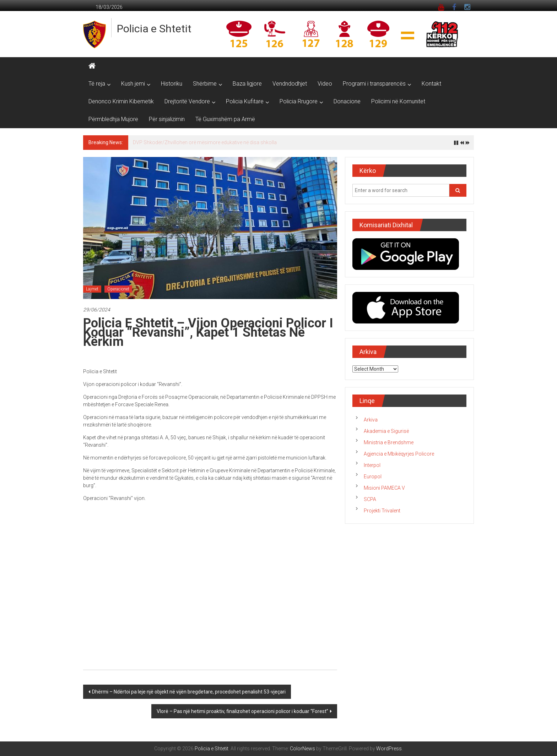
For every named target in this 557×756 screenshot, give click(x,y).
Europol (373, 477)
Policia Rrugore (299, 101)
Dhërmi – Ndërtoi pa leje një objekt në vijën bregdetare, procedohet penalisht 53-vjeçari (189, 692)
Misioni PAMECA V (384, 488)
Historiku (172, 84)
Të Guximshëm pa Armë (225, 119)
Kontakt (431, 84)
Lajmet (92, 289)
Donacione (347, 101)
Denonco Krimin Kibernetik (121, 101)
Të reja (97, 84)
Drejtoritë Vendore (187, 101)
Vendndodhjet (290, 84)
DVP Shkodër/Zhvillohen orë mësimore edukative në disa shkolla (205, 142)
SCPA (370, 499)
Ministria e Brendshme (389, 442)
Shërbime (205, 84)
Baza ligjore (247, 84)
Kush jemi (133, 84)
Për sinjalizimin (167, 119)
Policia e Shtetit (154, 29)
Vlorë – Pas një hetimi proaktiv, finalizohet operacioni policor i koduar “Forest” (242, 711)
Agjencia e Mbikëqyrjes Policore (399, 454)
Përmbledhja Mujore (113, 119)
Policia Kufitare (245, 101)
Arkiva (371, 420)
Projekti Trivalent (382, 511)
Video (325, 84)
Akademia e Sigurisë (386, 431)
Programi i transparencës (374, 84)
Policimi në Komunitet (398, 101)
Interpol (372, 465)
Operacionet (118, 289)
